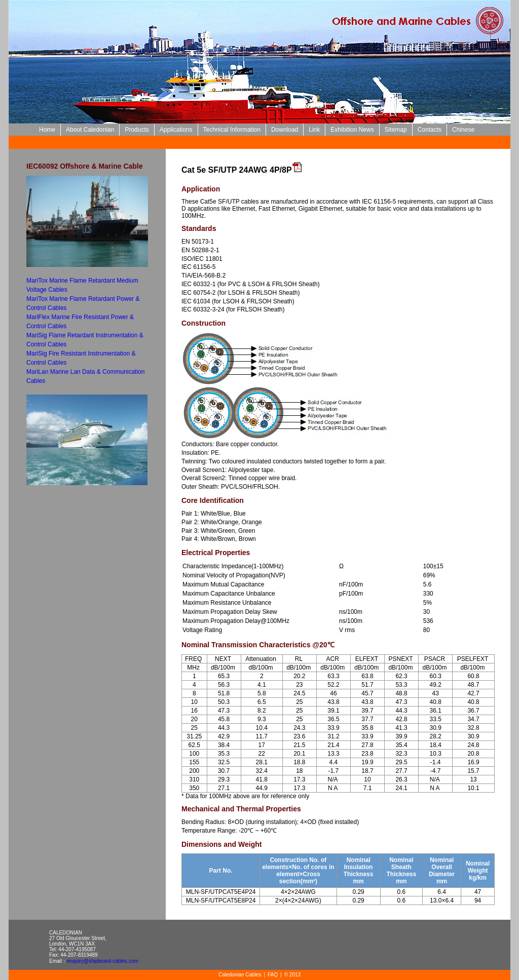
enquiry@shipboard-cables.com (103, 961)
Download (285, 130)
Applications (176, 130)
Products (137, 130)
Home (47, 130)
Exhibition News (352, 130)
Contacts (430, 130)
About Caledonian (90, 130)
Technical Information (232, 130)
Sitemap (396, 130)
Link (314, 130)
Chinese (463, 130)
